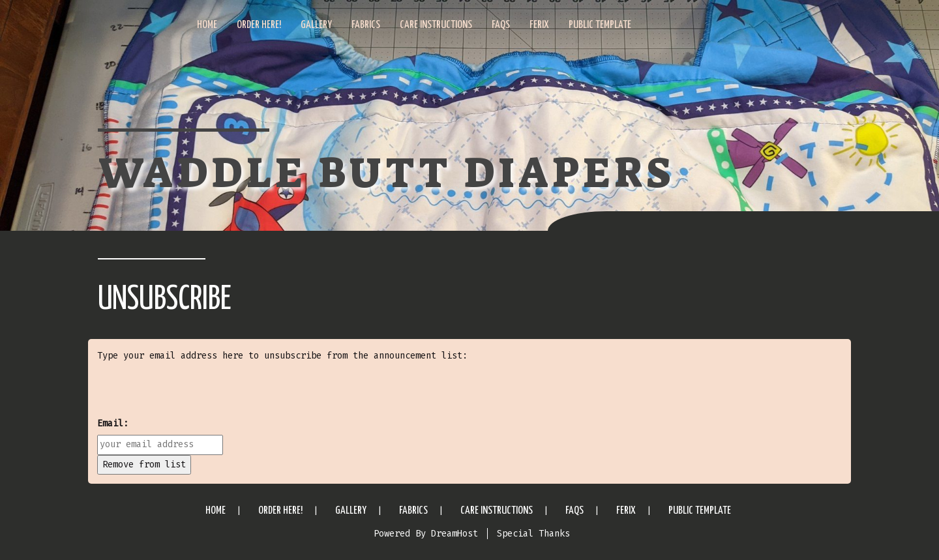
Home (207, 25)
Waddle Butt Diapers (386, 173)
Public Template (600, 25)
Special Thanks (533, 534)
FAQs (501, 25)
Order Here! (259, 25)
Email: (113, 423)
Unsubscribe (165, 300)
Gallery (316, 25)
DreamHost (455, 534)
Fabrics (366, 25)
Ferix (539, 25)
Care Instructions (436, 25)
